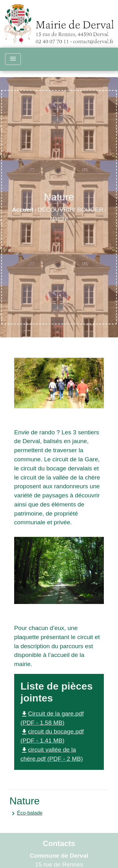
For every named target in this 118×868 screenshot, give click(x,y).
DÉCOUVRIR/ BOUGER (70, 210)
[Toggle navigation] (13, 59)
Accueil (23, 210)
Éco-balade (26, 813)
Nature (59, 219)
